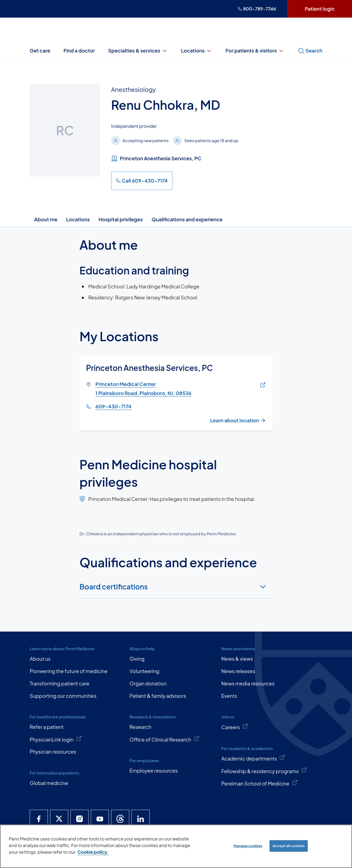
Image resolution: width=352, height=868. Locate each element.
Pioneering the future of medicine (69, 671)
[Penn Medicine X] (59, 819)
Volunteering (145, 671)
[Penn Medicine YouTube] (100, 819)
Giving (137, 659)
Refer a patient (47, 727)
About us (40, 659)
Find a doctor (79, 50)
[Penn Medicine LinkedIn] (141, 819)
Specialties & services (138, 51)
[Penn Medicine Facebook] (39, 819)
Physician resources (53, 752)
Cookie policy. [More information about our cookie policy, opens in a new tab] (93, 852)
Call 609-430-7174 (142, 181)
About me (46, 219)
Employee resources (154, 771)
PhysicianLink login (56, 739)
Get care (40, 50)
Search (310, 51)
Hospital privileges (121, 219)
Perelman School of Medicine (259, 783)
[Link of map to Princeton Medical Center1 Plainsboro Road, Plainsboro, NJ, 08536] (262, 385)
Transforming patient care (60, 683)
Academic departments (253, 758)
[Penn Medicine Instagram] (79, 819)
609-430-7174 (113, 406)
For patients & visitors (255, 51)
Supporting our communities (63, 696)
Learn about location (238, 420)
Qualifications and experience (187, 219)
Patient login (320, 9)
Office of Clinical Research (164, 739)
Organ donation (148, 683)
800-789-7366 (257, 9)
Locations (197, 51)
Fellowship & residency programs (264, 771)
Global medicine (49, 783)
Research (141, 727)
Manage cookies (248, 846)
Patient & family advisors (158, 696)
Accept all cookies (289, 846)
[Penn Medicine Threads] (120, 819)
